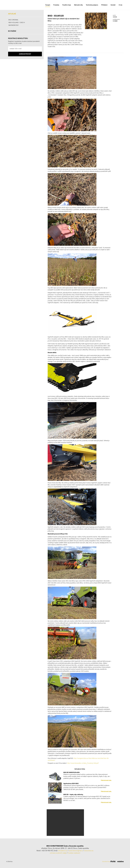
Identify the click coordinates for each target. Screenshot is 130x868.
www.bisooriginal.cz (76, 851)
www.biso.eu (89, 851)
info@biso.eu (63, 851)
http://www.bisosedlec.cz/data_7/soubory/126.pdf (83, 763)
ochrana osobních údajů (58, 853)
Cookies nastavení (74, 853)
